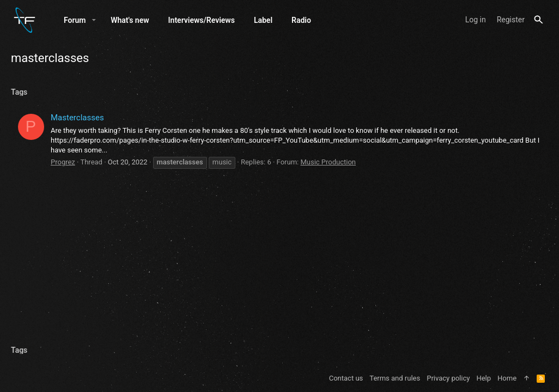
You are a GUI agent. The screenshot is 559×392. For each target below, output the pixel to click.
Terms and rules (395, 378)
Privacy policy (448, 378)
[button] (94, 20)
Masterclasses (77, 118)
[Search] (539, 20)
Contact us (346, 378)
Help (484, 378)
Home (507, 378)
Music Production (328, 162)
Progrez (63, 162)
